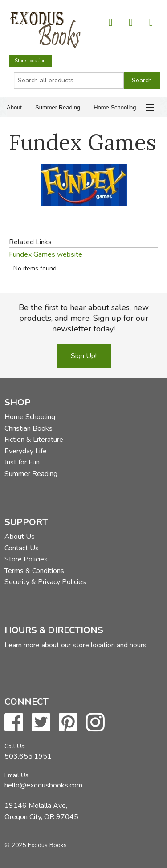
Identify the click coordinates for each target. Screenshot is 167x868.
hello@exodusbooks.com (43, 785)
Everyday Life (26, 451)
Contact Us (22, 548)
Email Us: (17, 775)
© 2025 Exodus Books (36, 845)
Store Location (30, 61)
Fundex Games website (46, 254)
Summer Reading (58, 107)
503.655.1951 (28, 756)
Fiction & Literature (34, 440)
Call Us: (15, 746)
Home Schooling (115, 107)
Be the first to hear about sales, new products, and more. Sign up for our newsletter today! (84, 318)
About (14, 107)
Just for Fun (22, 462)
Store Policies (26, 559)
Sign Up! (84, 356)
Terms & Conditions (34, 571)
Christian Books (29, 428)
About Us (20, 537)
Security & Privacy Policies (45, 582)
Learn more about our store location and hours (75, 645)
